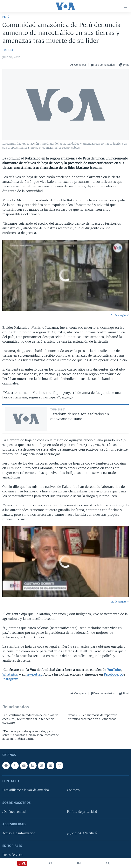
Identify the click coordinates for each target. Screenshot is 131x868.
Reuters (8, 50)
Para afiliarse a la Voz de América (26, 790)
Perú (6, 17)
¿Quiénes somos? (14, 812)
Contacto (73, 790)
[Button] (78, 65)
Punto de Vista (12, 855)
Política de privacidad (82, 812)
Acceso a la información (19, 833)
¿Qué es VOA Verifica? (82, 833)
